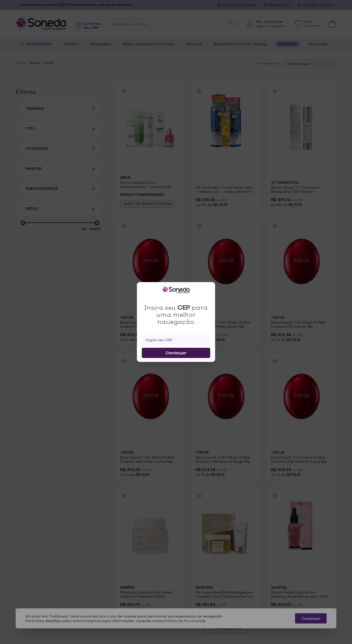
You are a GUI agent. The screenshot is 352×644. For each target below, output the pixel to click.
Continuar (176, 353)
